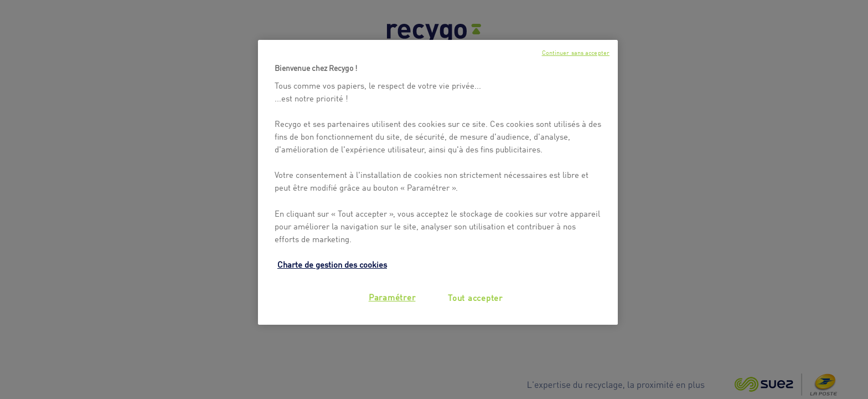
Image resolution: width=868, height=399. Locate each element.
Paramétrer (392, 296)
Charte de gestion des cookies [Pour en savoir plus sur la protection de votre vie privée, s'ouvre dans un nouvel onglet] (332, 264)
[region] (438, 182)
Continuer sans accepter (576, 52)
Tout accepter (475, 297)
